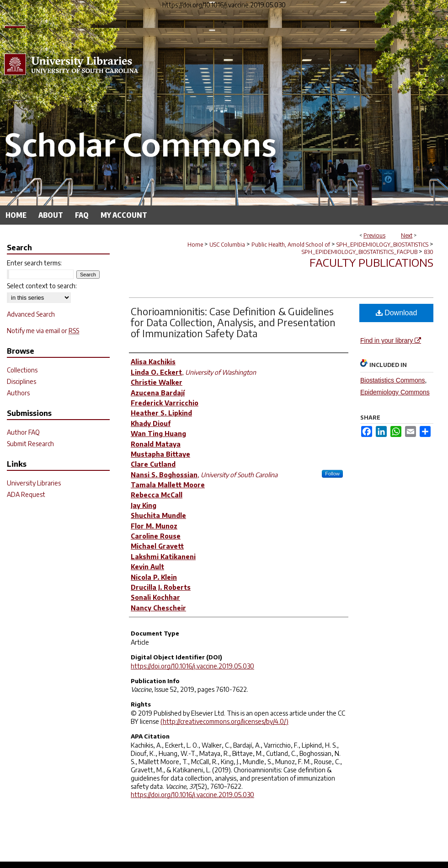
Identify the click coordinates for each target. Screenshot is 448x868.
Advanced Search (31, 314)
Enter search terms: (34, 263)
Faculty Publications (371, 262)
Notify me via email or (43, 331)
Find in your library (391, 340)
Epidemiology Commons (395, 392)
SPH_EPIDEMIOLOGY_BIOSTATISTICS (382, 245)
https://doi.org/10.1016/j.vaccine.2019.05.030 (192, 666)
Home (195, 245)
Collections (22, 370)
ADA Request (26, 494)
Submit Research (30, 444)
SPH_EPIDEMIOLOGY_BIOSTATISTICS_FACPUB (360, 252)
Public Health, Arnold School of (291, 245)
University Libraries (34, 483)
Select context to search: (42, 286)
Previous (374, 235)
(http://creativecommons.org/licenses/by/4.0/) (224, 721)
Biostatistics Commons (393, 380)
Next (407, 235)
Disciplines (21, 381)
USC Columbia (227, 245)
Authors (18, 393)
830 (429, 252)
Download (397, 313)
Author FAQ (23, 432)
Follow (332, 474)
